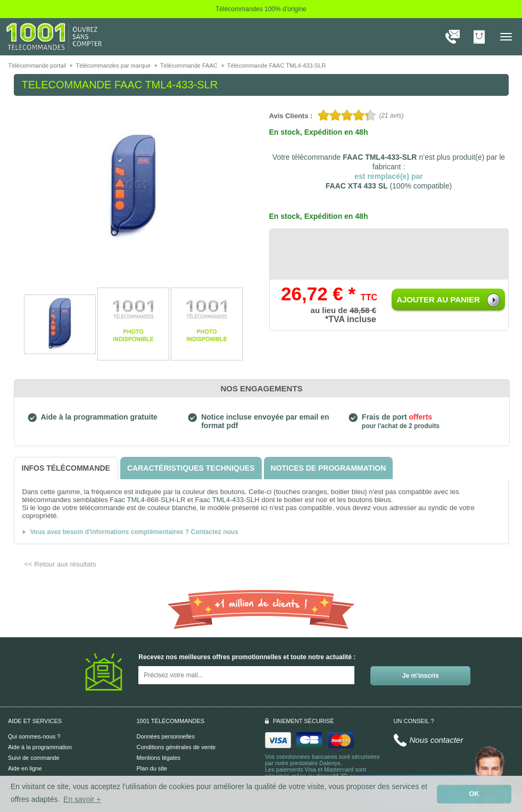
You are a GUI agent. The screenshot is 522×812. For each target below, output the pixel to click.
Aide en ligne (25, 768)
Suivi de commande (34, 758)
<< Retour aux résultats (60, 564)
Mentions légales (159, 758)
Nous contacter (437, 740)
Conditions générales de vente (176, 747)
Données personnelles (166, 736)
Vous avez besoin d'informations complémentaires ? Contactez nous (134, 532)
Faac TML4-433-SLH (227, 500)
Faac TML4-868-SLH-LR (147, 500)
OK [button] (474, 794)
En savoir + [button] (82, 799)
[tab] (66, 468)
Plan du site (152, 768)
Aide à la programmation (40, 747)
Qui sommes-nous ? (34, 736)
